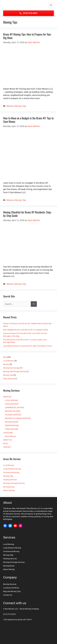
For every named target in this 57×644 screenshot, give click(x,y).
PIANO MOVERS (12, 429)
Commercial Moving (11, 472)
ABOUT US (7, 440)
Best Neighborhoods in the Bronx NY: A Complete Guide (26, 330)
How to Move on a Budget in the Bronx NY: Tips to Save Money (28, 120)
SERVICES (7, 397)
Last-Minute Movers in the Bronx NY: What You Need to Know (28, 346)
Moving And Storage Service (14, 371)
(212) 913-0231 (10, 614)
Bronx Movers (11, 436)
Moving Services (10, 584)
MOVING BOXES (12, 422)
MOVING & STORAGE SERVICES (18, 418)
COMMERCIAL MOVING (15, 408)
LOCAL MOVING (11, 400)
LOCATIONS (8, 433)
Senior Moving (9, 490)
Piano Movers (9, 379)
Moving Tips (20, 106)
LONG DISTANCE (12, 404)
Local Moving (9, 465)
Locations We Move (11, 588)
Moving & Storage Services (14, 483)
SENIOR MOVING (12, 425)
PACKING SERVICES (13, 415)
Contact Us (8, 595)
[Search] (34, 304)
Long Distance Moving (12, 469)
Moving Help (8, 476)
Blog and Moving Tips (12, 591)
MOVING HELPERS (13, 411)
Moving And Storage (11, 368)
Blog (5, 357)
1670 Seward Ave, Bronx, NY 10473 (17, 620)
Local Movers (9, 361)
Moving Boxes (9, 487)
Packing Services (10, 480)
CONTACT (7, 447)
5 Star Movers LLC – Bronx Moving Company (21, 609)
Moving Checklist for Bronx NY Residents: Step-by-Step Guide (27, 214)
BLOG (5, 443)
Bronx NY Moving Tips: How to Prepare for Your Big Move (27, 36)
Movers (10, 106)
